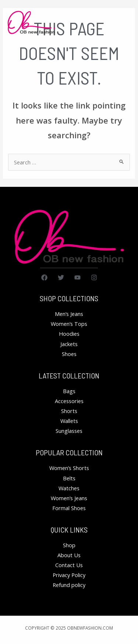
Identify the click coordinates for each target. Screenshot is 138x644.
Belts (69, 478)
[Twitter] (61, 277)
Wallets (69, 421)
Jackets (69, 344)
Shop (69, 545)
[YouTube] (77, 277)
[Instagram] (94, 277)
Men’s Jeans (69, 314)
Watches (69, 488)
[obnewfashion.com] (31, 23)
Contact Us (69, 565)
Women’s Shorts (69, 468)
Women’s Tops (69, 324)
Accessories (69, 401)
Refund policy (69, 585)
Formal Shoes (69, 508)
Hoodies (69, 334)
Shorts (69, 411)
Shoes (69, 354)
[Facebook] (44, 277)
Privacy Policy (69, 575)
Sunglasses (69, 431)
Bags (69, 391)
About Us (69, 555)
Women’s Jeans (69, 498)
